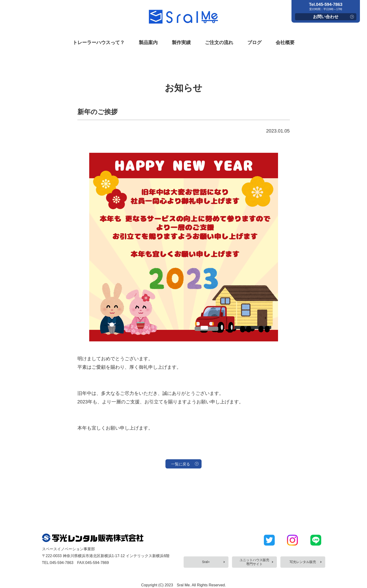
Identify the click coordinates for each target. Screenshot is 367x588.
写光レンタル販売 (303, 560)
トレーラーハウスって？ (99, 42)
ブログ (254, 42)
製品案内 (148, 42)
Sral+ (206, 560)
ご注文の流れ (219, 42)
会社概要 (285, 42)
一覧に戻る (180, 465)
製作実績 (181, 42)
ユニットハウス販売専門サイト (254, 560)
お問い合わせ (326, 17)
